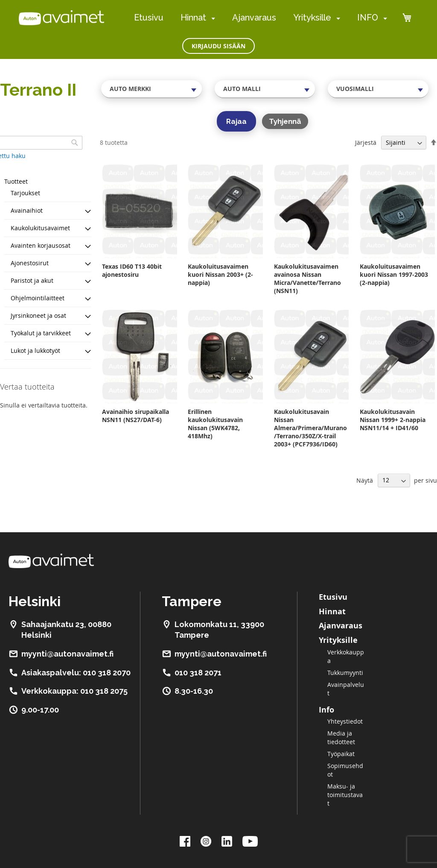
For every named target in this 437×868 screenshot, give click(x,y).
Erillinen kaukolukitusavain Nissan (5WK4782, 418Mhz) (215, 424)
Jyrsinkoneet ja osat (38, 315)
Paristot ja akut (32, 280)
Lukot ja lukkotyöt (35, 350)
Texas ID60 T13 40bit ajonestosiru (132, 270)
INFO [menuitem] (368, 18)
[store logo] (61, 18)
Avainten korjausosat (41, 245)
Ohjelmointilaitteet (38, 298)
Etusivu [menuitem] (149, 18)
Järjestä (366, 142)
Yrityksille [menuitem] (312, 18)
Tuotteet (16, 181)
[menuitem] (211, 18)
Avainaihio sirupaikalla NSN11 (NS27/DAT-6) (135, 416)
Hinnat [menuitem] (193, 18)
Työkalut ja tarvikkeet (41, 333)
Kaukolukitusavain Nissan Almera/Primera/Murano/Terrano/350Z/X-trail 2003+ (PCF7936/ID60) (310, 428)
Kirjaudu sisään (218, 46)
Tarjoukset (25, 193)
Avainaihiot (27, 210)
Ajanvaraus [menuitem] (254, 18)
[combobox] (151, 89)
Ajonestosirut (30, 263)
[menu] (261, 18)
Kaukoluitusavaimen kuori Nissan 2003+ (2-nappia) (220, 274)
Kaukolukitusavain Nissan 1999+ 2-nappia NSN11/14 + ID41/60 (393, 420)
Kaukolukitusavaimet (40, 228)
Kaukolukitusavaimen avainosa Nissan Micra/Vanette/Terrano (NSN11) (307, 279)
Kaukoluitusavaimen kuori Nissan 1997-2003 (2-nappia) (394, 274)
